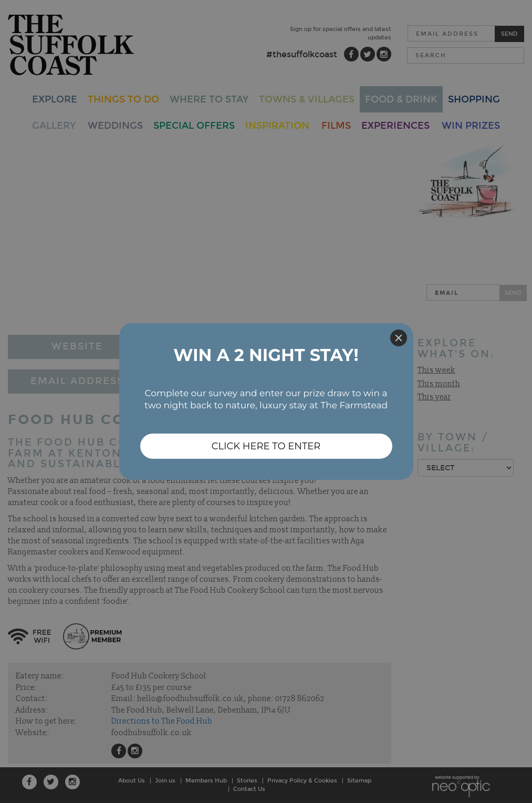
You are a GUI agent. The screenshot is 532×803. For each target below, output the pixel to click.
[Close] (399, 338)
